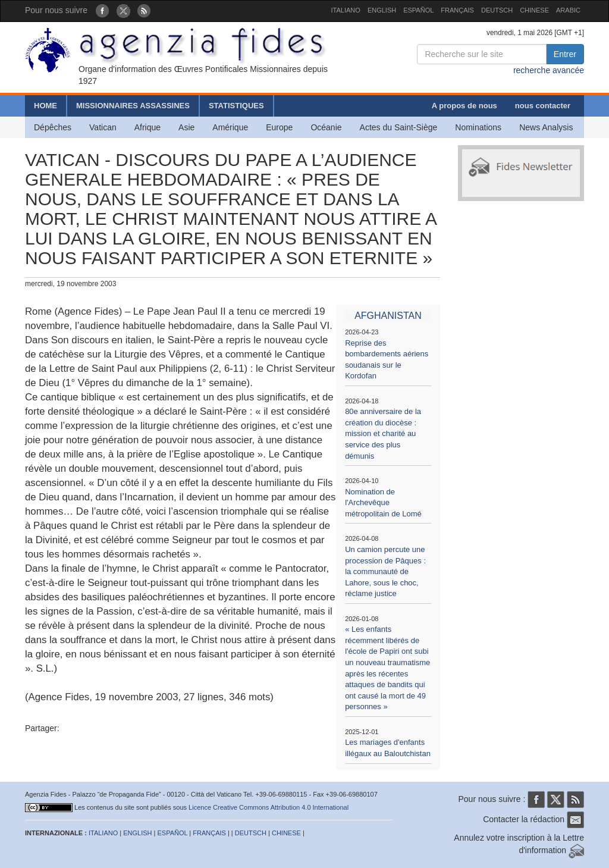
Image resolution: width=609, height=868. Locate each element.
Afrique (147, 127)
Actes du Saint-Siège (399, 127)
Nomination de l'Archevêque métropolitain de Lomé (383, 503)
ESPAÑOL (418, 10)
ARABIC (568, 10)
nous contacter (543, 106)
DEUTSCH (497, 10)
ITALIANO (346, 10)
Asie (186, 127)
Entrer (565, 54)
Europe (279, 127)
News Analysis (546, 127)
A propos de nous (464, 106)
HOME (45, 106)
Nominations (478, 127)
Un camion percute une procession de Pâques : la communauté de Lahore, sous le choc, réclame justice (385, 571)
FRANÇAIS (457, 10)
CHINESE (534, 10)
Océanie (326, 127)
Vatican (103, 127)
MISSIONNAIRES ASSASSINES (133, 106)
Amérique (230, 127)
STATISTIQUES (236, 106)
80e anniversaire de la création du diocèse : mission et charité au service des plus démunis (383, 433)
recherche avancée (549, 70)
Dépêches (53, 127)
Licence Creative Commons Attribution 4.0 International (269, 807)
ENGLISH (382, 10)
